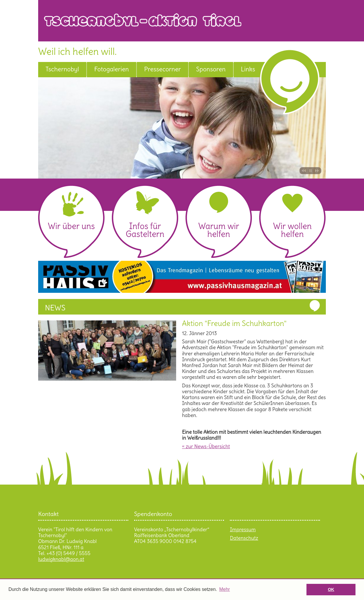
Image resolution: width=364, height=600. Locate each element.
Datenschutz (244, 538)
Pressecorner (162, 69)
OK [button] (331, 589)
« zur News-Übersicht (206, 446)
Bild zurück (303, 171)
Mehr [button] (225, 589)
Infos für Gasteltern (145, 230)
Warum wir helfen (219, 230)
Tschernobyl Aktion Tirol (185, 24)
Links (248, 69)
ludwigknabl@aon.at (61, 559)
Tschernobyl (62, 69)
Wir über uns (71, 226)
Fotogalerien (112, 69)
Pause (310, 171)
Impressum (243, 530)
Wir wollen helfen (292, 230)
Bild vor (318, 171)
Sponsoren (211, 69)
